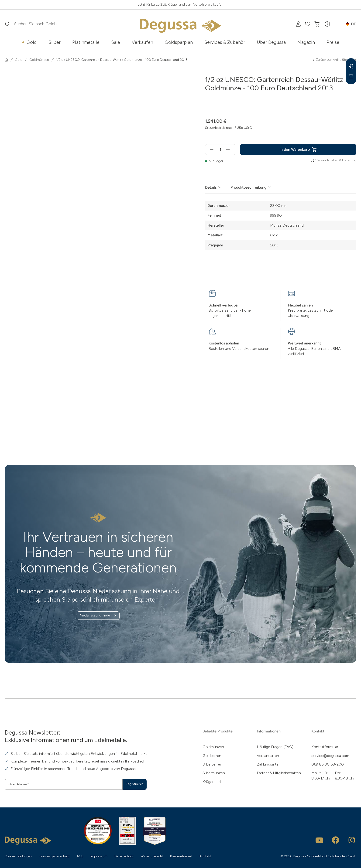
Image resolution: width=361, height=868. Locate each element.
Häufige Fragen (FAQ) (275, 747)
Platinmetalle (86, 42)
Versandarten (268, 755)
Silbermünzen (214, 773)
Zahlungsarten (269, 764)
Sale (116, 42)
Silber (55, 42)
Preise (333, 42)
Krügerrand (212, 781)
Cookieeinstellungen (21, 856)
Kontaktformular (325, 747)
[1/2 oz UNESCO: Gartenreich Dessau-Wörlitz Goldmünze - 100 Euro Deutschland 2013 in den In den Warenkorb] (298, 150)
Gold (32, 42)
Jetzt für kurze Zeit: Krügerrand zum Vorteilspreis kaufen (180, 5)
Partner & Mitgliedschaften (279, 773)
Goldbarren (212, 755)
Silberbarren (212, 764)
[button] (327, 24)
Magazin (306, 42)
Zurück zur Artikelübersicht (334, 60)
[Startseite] (6, 60)
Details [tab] (211, 187)
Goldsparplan (179, 42)
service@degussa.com (330, 755)
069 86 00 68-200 (328, 764)
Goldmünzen (213, 747)
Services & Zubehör (225, 42)
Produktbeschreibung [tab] (248, 187)
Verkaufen (142, 42)
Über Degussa (271, 42)
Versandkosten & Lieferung (336, 160)
